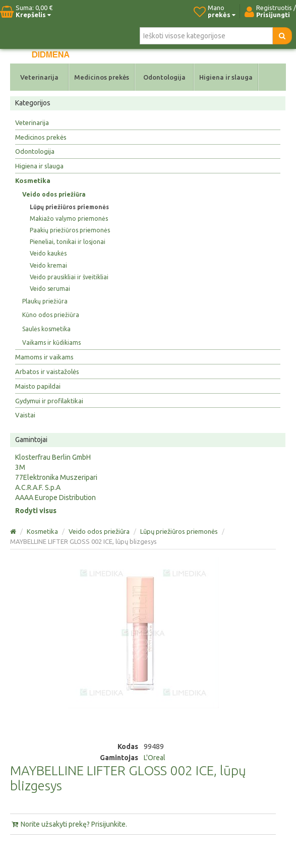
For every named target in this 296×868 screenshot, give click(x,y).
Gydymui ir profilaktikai (49, 401)
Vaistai (25, 415)
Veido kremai (48, 265)
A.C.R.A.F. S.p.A (38, 487)
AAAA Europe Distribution (55, 498)
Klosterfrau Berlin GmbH (53, 457)
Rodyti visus (36, 511)
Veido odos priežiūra (54, 194)
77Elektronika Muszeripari (56, 477)
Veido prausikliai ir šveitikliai (69, 277)
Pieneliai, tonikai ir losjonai (68, 242)
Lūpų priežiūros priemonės (69, 207)
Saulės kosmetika (46, 329)
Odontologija (164, 77)
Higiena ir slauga (226, 77)
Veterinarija (39, 77)
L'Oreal (155, 758)
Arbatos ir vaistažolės (47, 371)
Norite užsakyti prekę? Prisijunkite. (69, 824)
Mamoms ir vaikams (44, 357)
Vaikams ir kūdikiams (51, 343)
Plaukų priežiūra (45, 301)
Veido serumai (50, 289)
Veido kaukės (48, 253)
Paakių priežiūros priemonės (70, 230)
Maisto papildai (38, 386)
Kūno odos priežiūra (51, 315)
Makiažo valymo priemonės (69, 219)
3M (20, 467)
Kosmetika (33, 180)
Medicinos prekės (102, 77)
